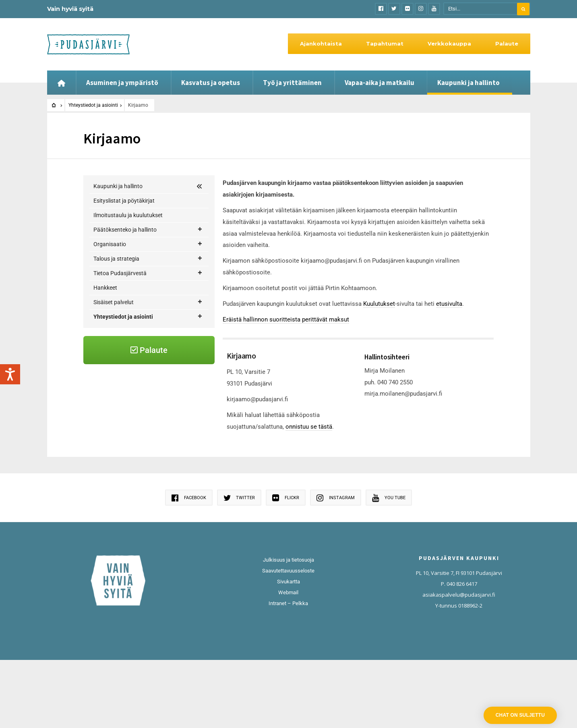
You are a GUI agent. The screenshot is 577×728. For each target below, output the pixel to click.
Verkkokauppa (449, 44)
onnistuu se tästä (309, 427)
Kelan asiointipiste (126, 360)
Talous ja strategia (148, 259)
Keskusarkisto (121, 374)
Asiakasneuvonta (125, 331)
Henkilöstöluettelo (126, 345)
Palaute (507, 44)
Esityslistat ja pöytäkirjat (124, 201)
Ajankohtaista (321, 44)
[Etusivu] (61, 83)
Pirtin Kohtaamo (124, 432)
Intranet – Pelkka (288, 671)
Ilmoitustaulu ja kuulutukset (128, 215)
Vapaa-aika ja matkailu (379, 83)
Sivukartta (288, 650)
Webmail (288, 661)
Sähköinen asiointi (126, 461)
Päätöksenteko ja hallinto (148, 230)
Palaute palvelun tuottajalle (138, 418)
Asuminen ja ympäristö (122, 83)
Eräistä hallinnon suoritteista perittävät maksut (286, 319)
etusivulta (449, 304)
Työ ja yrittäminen (292, 83)
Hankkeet (105, 288)
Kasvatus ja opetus (211, 83)
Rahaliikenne (119, 447)
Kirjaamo (115, 389)
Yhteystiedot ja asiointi (93, 105)
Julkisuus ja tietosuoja (288, 628)
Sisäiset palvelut (148, 302)
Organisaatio (148, 244)
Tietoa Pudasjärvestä (148, 273)
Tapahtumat (385, 44)
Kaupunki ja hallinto (468, 83)
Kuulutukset (379, 304)
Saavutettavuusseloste (288, 639)
